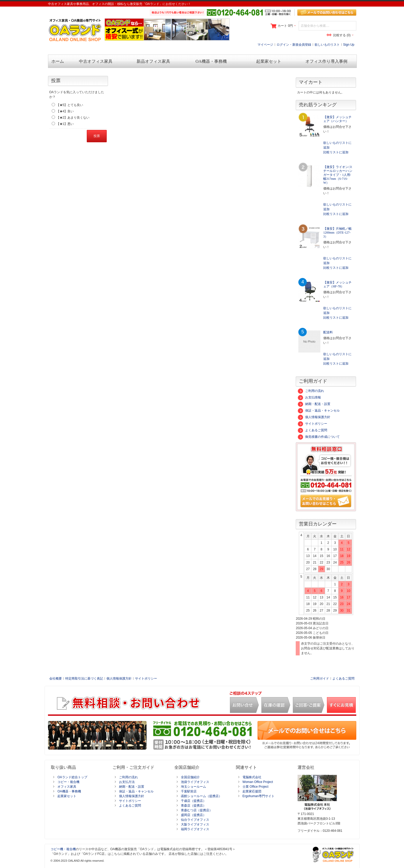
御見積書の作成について (319, 437)
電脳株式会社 (252, 777)
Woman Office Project (258, 782)
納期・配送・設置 (314, 404)
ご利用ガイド (320, 678)
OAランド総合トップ (72, 777)
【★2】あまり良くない (73, 118)
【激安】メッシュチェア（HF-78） (337, 284)
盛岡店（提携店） (193, 815)
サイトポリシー (313, 424)
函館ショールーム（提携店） (201, 796)
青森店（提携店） (193, 806)
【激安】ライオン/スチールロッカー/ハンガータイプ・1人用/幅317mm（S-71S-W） (338, 175)
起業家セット (67, 796)
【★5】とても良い (70, 105)
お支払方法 (127, 782)
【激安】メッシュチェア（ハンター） (337, 119)
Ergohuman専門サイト (258, 796)
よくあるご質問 (313, 430)
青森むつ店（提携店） (197, 810)
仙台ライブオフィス (195, 820)
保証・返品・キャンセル (319, 411)
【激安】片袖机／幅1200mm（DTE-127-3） (337, 233)
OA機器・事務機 (69, 791)
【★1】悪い (65, 124)
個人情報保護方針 (314, 417)
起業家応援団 (252, 791)
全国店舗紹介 (190, 777)
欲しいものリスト (327, 45)
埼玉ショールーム (193, 787)
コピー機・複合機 (63, 849)
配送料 (328, 332)
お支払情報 (309, 397)
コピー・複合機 (68, 782)
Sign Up (349, 45)
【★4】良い (65, 111)
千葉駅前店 (189, 791)
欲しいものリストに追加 (337, 145)
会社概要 (56, 678)
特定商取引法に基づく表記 (84, 678)
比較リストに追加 (336, 152)
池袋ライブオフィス (195, 782)
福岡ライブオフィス (195, 829)
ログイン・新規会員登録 (294, 45)
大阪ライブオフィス (195, 824)
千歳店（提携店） (193, 801)
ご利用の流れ (311, 391)
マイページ (265, 45)
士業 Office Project (255, 787)
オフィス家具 (67, 787)
